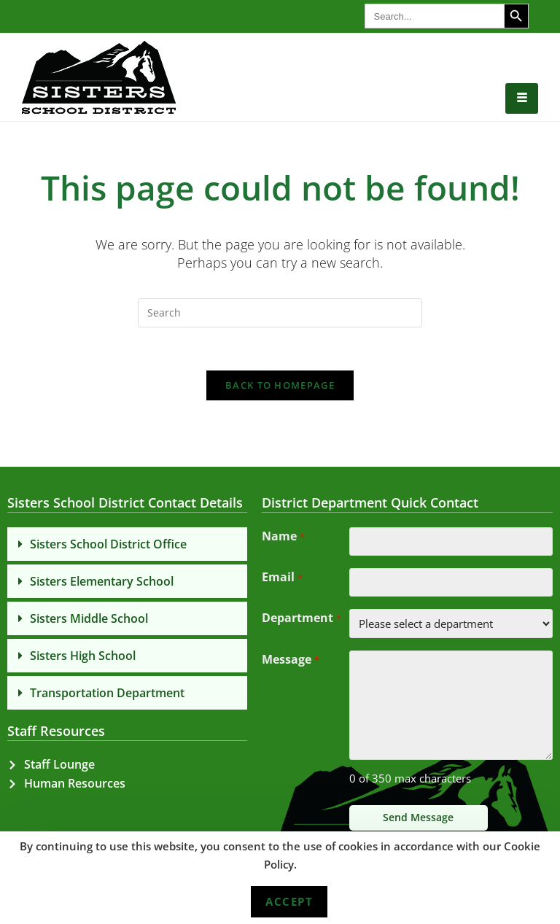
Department (301, 622)
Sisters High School (83, 657)
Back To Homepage (280, 387)
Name (283, 539)
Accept (289, 901)
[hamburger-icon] (522, 98)
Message (290, 664)
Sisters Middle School (89, 620)
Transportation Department (107, 694)
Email (282, 581)
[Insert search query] (280, 313)
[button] (127, 546)
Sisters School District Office (108, 546)
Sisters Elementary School (102, 583)
